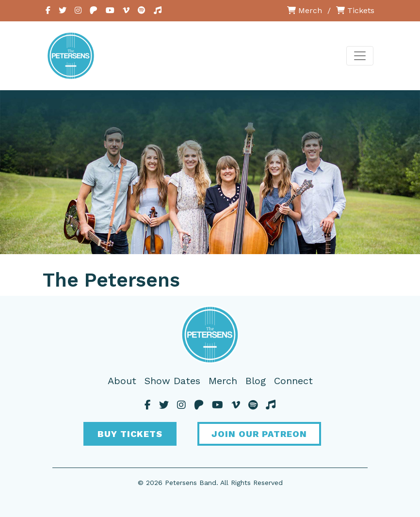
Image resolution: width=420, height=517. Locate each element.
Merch (305, 10)
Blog (256, 381)
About (122, 381)
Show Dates (172, 381)
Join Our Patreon (259, 434)
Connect (293, 381)
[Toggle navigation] (360, 56)
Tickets (355, 10)
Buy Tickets (130, 434)
